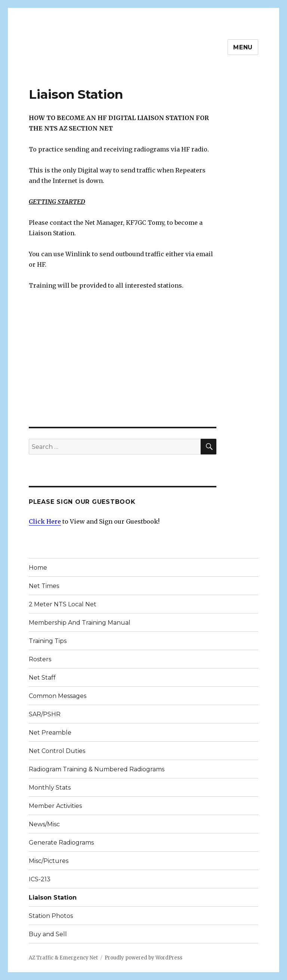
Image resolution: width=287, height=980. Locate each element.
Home (38, 568)
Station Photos (51, 916)
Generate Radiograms (61, 843)
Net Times (44, 586)
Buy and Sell (48, 934)
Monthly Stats (50, 788)
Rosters (40, 659)
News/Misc (44, 824)
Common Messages (58, 696)
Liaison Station (53, 898)
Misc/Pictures (49, 861)
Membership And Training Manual (80, 623)
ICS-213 (40, 879)
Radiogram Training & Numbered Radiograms (97, 769)
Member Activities (55, 806)
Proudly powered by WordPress (143, 958)
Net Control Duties (57, 751)
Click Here (45, 521)
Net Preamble (50, 733)
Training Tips (48, 641)
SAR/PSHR (45, 714)
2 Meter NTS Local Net (63, 604)
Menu (243, 47)
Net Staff (42, 678)
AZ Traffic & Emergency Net (63, 958)
